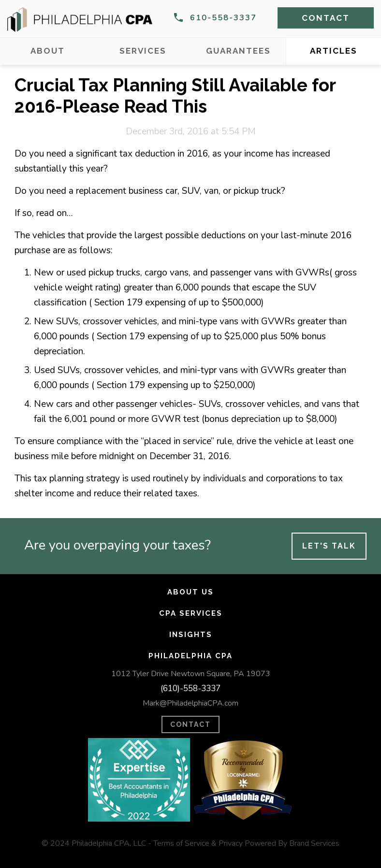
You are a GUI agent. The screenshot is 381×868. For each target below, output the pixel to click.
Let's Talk (329, 546)
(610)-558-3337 (190, 688)
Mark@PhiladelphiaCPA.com (190, 703)
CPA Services (191, 613)
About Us (190, 592)
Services (143, 51)
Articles (334, 51)
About (48, 51)
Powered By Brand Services (292, 843)
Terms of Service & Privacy (198, 843)
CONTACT (190, 724)
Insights (191, 635)
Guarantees (238, 51)
